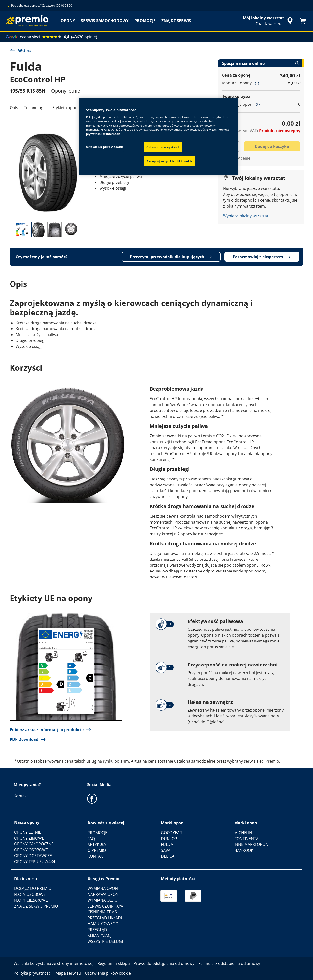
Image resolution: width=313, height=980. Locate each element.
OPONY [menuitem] (68, 21)
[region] (158, 136)
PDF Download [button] (28, 739)
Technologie (35, 108)
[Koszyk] (303, 21)
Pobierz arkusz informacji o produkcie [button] (51, 730)
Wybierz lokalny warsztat (246, 216)
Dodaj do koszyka (272, 146)
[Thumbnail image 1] (22, 229)
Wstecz (21, 51)
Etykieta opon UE (68, 108)
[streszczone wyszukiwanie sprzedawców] (269, 21)
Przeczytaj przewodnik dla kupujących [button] (171, 257)
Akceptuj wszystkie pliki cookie (170, 161)
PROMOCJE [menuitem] (145, 21)
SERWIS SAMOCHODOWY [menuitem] (105, 21)
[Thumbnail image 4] (71, 229)
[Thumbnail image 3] (55, 229)
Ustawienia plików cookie (105, 147)
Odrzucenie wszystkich (163, 147)
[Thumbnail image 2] (38, 229)
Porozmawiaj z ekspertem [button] (262, 257)
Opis (14, 108)
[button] (257, 83)
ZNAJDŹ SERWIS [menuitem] (176, 21)
